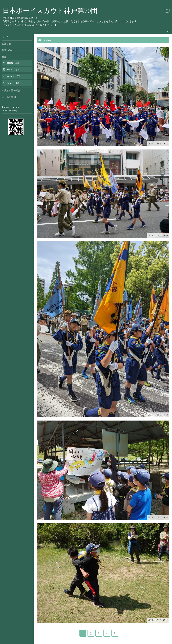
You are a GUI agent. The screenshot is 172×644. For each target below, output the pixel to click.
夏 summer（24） (12, 70)
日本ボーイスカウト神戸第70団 (50, 11)
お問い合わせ (9, 50)
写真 (4, 57)
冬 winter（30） (11, 83)
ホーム (5, 37)
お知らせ (6, 44)
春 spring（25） (11, 63)
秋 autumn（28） (12, 76)
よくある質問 (9, 97)
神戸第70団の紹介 (11, 91)
